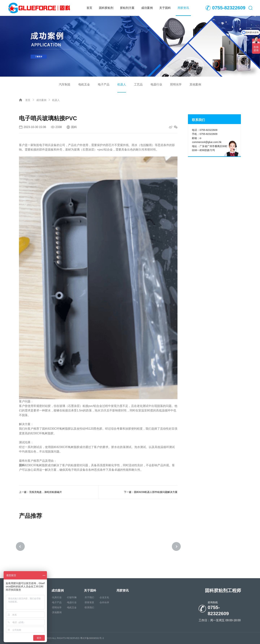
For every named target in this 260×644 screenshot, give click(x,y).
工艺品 (138, 84)
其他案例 (195, 84)
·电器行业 (71, 603)
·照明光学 (57, 608)
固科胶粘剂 (106, 8)
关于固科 (165, 8)
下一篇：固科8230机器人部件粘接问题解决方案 (151, 492)
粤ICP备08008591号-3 (92, 638)
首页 (89, 8)
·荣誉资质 (89, 603)
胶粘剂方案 (127, 8)
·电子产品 (57, 603)
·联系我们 (89, 608)
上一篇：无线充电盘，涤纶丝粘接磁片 (40, 492)
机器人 (122, 84)
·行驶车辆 (71, 598)
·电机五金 (71, 608)
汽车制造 (65, 84)
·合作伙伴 (104, 603)
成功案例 (147, 8)
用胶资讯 (183, 8)
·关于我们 (89, 598)
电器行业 (156, 84)
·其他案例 (57, 613)
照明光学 (176, 84)
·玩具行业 (57, 598)
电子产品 (104, 84)
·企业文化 (104, 598)
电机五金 (84, 84)
